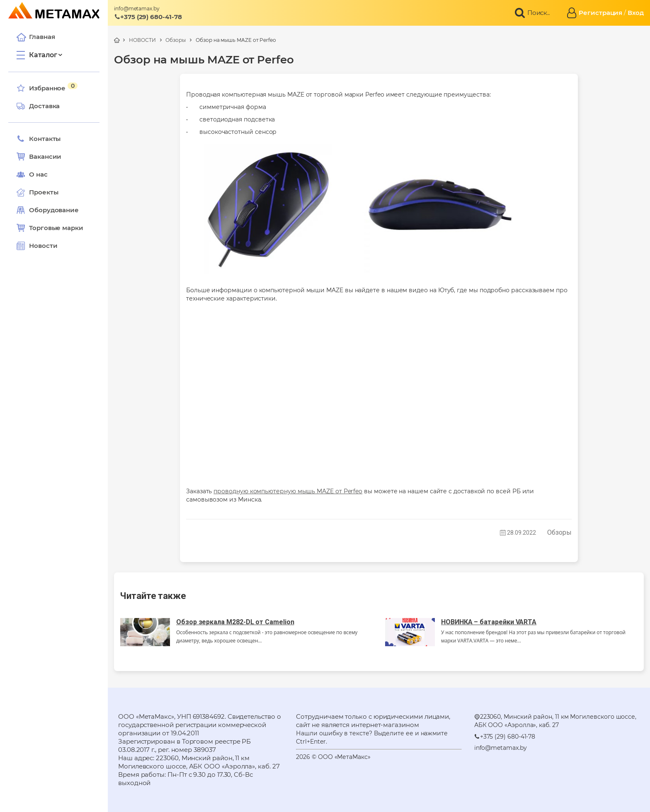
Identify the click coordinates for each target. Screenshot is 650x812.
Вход (636, 13)
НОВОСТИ (142, 40)
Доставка (38, 106)
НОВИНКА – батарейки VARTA (489, 622)
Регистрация (600, 13)
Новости (37, 246)
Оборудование (54, 210)
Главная (36, 37)
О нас (32, 175)
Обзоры (176, 40)
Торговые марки (50, 228)
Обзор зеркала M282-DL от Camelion (235, 622)
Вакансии (39, 157)
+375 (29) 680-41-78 (148, 17)
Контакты (39, 139)
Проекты (44, 192)
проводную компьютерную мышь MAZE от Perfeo (288, 491)
